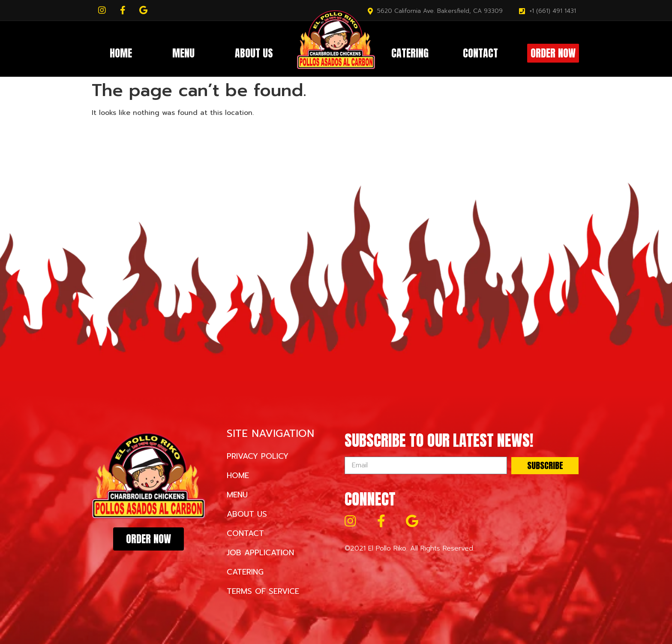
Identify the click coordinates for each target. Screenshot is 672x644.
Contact (480, 53)
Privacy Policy (258, 456)
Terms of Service (263, 591)
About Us (254, 53)
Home (121, 53)
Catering (410, 53)
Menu (183, 53)
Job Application (260, 553)
